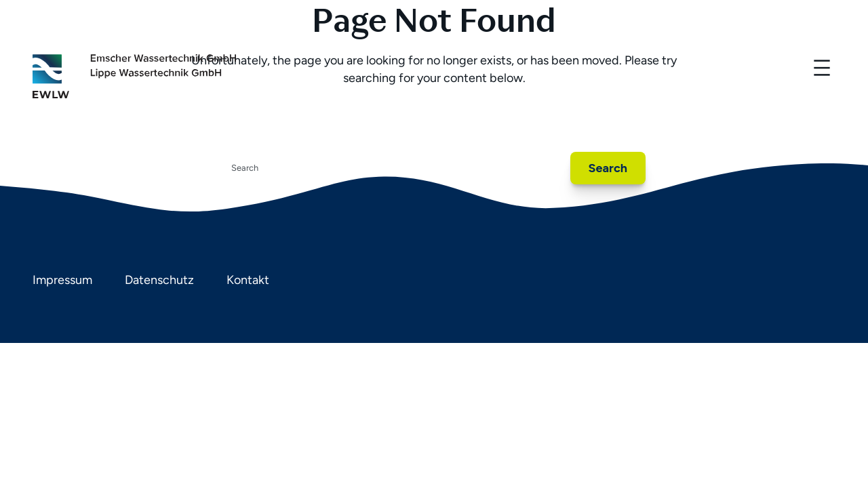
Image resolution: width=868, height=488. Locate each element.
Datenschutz (159, 280)
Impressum (62, 280)
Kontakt (248, 280)
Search (608, 168)
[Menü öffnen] (822, 68)
